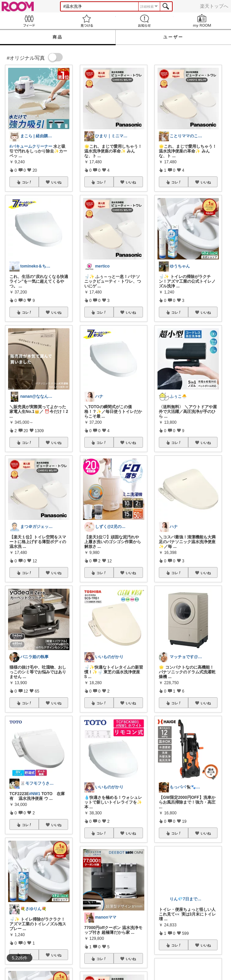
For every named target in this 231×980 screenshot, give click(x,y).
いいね (56, 182)
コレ (27, 182)
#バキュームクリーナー (31, 146)
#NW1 (35, 794)
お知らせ (145, 21)
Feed (29, 21)
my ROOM (202, 21)
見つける (86, 21)
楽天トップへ (214, 6)
